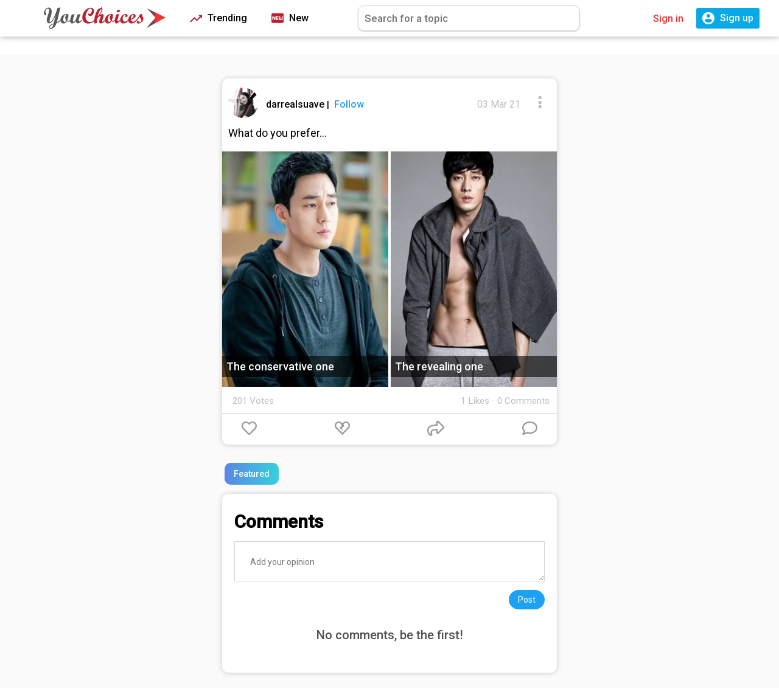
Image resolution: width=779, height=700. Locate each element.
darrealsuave (296, 104)
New (290, 19)
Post (527, 600)
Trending (218, 19)
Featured (252, 474)
